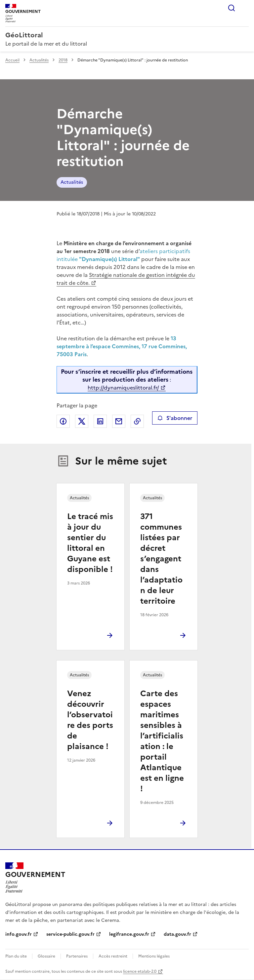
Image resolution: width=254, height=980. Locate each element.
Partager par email (119, 421)
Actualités (39, 60)
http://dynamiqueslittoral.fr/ (123, 388)
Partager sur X (82, 421)
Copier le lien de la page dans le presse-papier (137, 421)
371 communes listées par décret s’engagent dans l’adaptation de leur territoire (161, 559)
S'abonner (175, 418)
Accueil (12, 60)
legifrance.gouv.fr (129, 934)
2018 (63, 60)
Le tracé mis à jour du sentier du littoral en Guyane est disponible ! (90, 543)
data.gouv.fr (177, 934)
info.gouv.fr (19, 934)
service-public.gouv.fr (70, 934)
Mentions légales (154, 956)
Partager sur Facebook (63, 421)
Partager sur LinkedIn (100, 421)
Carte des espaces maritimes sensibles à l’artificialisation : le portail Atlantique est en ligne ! (162, 741)
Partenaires (77, 956)
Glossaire (46, 956)
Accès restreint (113, 956)
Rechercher (232, 8)
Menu (245, 8)
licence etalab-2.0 (140, 971)
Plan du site (16, 956)
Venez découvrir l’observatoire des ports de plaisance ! (90, 720)
